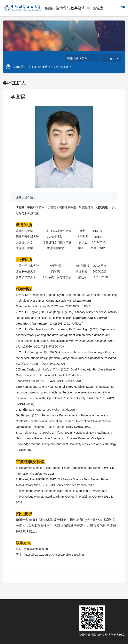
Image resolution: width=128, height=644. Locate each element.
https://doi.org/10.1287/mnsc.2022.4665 (54, 306)
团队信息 (48, 67)
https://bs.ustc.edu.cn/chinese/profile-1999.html (54, 555)
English (113, 58)
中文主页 (31, 67)
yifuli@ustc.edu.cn (36, 549)
